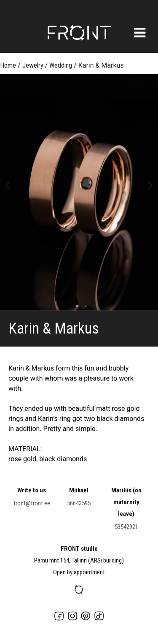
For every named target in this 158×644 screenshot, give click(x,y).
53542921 (126, 527)
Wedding (61, 65)
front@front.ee (32, 503)
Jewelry (33, 65)
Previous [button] (7, 185)
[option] (79, 192)
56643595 (79, 503)
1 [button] (75, 306)
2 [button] (83, 306)
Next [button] (151, 185)
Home (8, 65)
